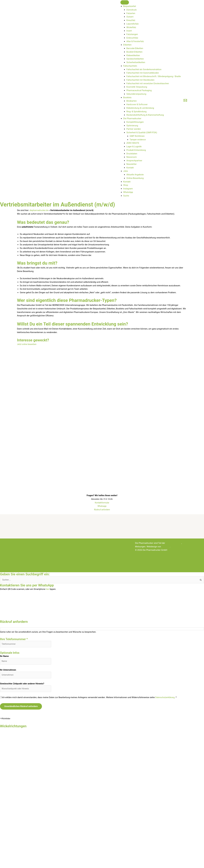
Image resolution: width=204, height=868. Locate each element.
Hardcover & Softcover (137, 104)
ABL (19, 564)
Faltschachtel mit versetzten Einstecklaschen (148, 83)
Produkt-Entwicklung (136, 150)
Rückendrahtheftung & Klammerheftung (145, 115)
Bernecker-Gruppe (174, 543)
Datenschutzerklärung (166, 699)
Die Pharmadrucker (132, 118)
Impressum (22, 561)
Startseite (22, 543)
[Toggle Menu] (125, 2)
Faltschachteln (130, 66)
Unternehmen (82, 557)
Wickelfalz (131, 27)
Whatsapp (102, 506)
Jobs (126, 171)
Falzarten (131, 13)
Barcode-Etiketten (135, 48)
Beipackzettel (130, 6)
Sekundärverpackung (136, 94)
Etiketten (127, 45)
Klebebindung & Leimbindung (140, 108)
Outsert (130, 17)
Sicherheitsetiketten (136, 62)
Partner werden (134, 129)
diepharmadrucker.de (39, 210)
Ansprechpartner (134, 161)
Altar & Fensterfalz (135, 41)
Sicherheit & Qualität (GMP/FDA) (142, 133)
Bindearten (131, 101)
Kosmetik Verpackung (137, 87)
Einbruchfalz (132, 38)
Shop (126, 185)
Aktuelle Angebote (135, 175)
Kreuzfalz (131, 20)
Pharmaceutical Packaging (139, 90)
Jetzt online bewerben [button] (27, 344)
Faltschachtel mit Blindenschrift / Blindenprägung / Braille (154, 76)
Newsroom (132, 157)
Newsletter (131, 164)
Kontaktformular (102, 503)
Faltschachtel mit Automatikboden (143, 73)
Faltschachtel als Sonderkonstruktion (144, 69)
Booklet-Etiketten (134, 52)
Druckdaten (132, 154)
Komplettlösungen (135, 122)
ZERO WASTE (133, 143)
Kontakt (130, 168)
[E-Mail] (185, 100)
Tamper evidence (138, 140)
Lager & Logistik (134, 147)
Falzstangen (132, 34)
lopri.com (166, 547)
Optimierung (132, 126)
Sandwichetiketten (135, 59)
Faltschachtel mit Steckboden (140, 80)
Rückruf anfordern (102, 510)
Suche (126, 196)
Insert (129, 31)
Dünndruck (131, 10)
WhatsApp (128, 192)
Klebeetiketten (133, 55)
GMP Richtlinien (137, 136)
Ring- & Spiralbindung (136, 112)
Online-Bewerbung (135, 178)
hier (48, 589)
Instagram (128, 189)
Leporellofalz (132, 24)
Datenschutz (23, 568)
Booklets (127, 97)
